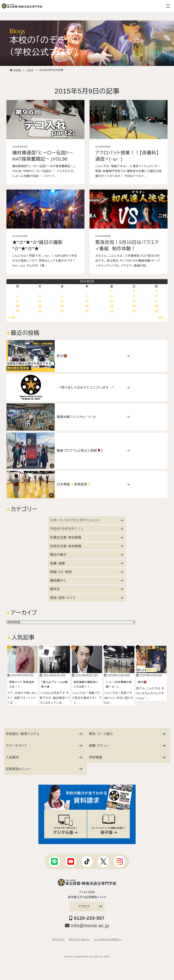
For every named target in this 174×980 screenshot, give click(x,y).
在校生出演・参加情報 (87, 546)
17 (156, 301)
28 (87, 311)
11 (18, 301)
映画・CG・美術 (87, 572)
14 (87, 301)
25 (18, 311)
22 (112, 306)
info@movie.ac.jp (87, 926)
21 (87, 306)
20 (62, 306)
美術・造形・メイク (87, 598)
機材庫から (87, 581)
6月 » (162, 318)
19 (40, 306)
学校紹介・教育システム (44, 734)
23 (134, 306)
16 (134, 301)
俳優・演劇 (87, 563)
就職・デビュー (127, 746)
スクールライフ (44, 746)
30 (134, 311)
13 (62, 301)
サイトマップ (58, 939)
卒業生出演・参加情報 (87, 537)
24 (156, 306)
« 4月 (12, 318)
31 (156, 311)
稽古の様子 (87, 555)
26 (40, 311)
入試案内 (44, 757)
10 (156, 296)
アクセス (90, 906)
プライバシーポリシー (79, 939)
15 (112, 301)
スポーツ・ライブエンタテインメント (87, 520)
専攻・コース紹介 (127, 734)
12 (40, 301)
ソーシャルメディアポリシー (108, 939)
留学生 (87, 589)
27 (62, 311)
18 (18, 306)
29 (112, 311)
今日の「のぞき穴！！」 (87, 529)
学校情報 (127, 757)
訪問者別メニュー (44, 769)
